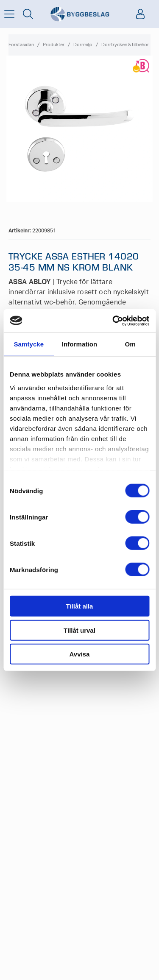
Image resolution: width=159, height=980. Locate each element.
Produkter (54, 45)
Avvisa (80, 654)
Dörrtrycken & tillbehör (125, 45)
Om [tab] (130, 344)
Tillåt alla (80, 606)
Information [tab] (80, 344)
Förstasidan (21, 45)
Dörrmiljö (83, 45)
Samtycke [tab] (29, 344)
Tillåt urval (79, 630)
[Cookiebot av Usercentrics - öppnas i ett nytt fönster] (113, 321)
